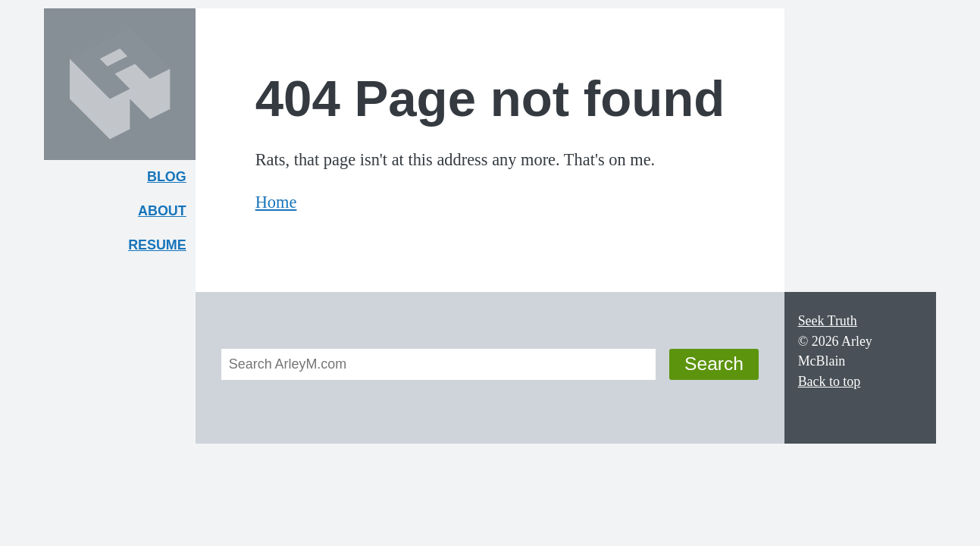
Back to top (830, 381)
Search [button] (714, 364)
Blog (167, 177)
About (167, 214)
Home (276, 202)
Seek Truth (828, 321)
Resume (157, 245)
